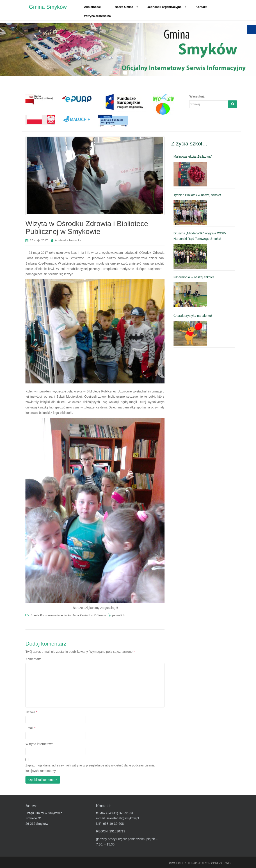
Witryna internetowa (39, 744)
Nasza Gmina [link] (127, 7)
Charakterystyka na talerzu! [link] (193, 316)
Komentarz (33, 659)
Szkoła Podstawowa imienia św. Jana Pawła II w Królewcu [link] (68, 615)
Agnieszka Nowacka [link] (68, 240)
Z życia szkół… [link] (189, 144)
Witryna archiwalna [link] (97, 16)
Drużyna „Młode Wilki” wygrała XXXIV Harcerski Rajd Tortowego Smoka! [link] (200, 236)
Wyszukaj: (197, 96)
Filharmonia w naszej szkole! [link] (194, 277)
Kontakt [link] (201, 7)
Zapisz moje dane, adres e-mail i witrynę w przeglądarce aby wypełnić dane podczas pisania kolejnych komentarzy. (90, 768)
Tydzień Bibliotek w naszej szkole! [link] (197, 195)
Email (30, 728)
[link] (40, 99)
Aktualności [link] (92, 7)
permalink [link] (119, 615)
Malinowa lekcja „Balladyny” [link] (193, 156)
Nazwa (31, 712)
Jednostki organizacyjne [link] (167, 7)
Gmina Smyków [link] (48, 7)
